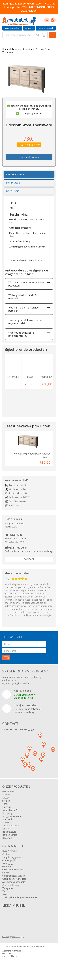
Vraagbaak (8, 888)
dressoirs (26, 49)
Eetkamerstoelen (11, 826)
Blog (5, 894)
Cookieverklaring (11, 885)
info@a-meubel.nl (16, 547)
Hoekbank (7, 819)
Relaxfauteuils (9, 832)
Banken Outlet (10, 835)
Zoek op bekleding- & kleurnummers (21, 897)
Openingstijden (10, 860)
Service (6, 873)
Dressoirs (7, 822)
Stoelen (6, 801)
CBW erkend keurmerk (14, 870)
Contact (29, 559)
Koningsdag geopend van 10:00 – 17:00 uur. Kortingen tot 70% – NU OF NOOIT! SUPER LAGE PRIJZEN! (29, 7)
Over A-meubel (12, 28)
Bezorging (7, 863)
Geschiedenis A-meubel (14, 879)
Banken (6, 795)
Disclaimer (7, 953)
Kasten (6, 798)
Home (5, 49)
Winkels (29, 28)
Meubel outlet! (10, 810)
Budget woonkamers (13, 816)
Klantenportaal (46, 28)
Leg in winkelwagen (29, 157)
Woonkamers (9, 791)
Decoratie (7, 838)
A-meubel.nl (39, 947)
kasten (14, 49)
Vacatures (7, 891)
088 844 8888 (13, 535)
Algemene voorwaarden (14, 882)
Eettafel (6, 829)
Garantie (7, 866)
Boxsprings (8, 813)
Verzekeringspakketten (14, 876)
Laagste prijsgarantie (13, 857)
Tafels (5, 804)
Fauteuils (7, 807)
